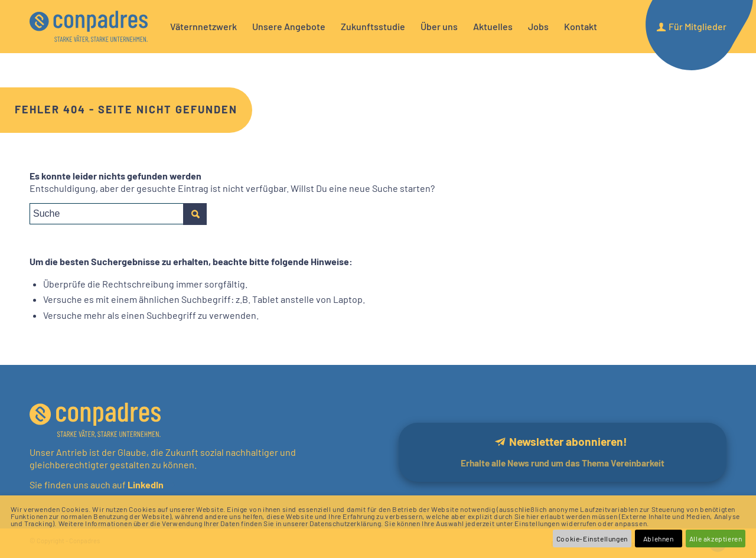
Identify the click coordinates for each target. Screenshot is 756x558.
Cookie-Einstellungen (592, 539)
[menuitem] (203, 27)
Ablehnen (659, 539)
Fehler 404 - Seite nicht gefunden (126, 109)
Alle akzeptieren (716, 539)
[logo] (89, 27)
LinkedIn (145, 484)
